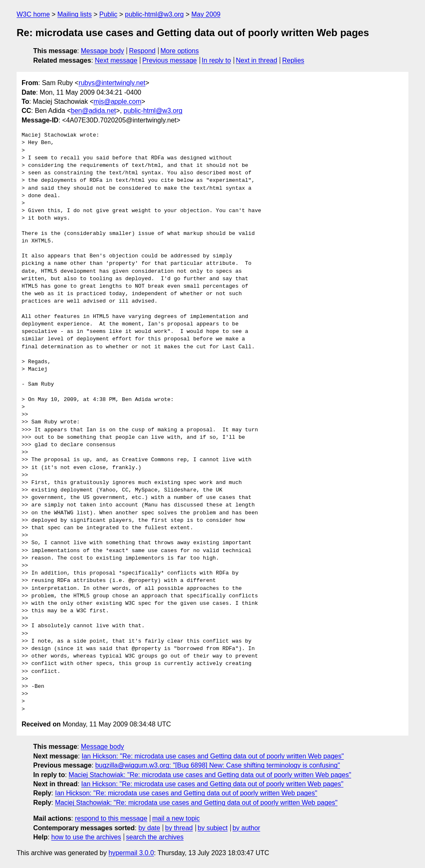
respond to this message (111, 818)
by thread (179, 828)
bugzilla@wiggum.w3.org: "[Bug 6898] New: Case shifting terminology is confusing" (217, 765)
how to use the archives (86, 837)
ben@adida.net (94, 111)
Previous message (170, 60)
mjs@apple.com (118, 101)
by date (149, 828)
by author (246, 828)
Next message (116, 60)
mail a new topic (176, 818)
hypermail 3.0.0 (131, 853)
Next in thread (256, 60)
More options (180, 51)
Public (108, 14)
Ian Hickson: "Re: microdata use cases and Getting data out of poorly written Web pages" (213, 756)
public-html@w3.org (154, 14)
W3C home (33, 14)
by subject (212, 828)
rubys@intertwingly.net (112, 83)
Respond (142, 51)
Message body (103, 51)
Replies (293, 60)
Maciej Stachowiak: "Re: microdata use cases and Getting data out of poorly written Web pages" (210, 775)
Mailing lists (74, 14)
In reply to (216, 60)
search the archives (155, 837)
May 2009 (206, 14)
